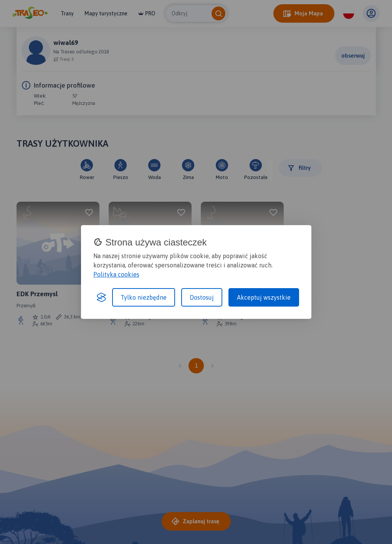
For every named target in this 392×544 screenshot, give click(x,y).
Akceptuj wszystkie (264, 297)
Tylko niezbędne (144, 297)
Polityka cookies (116, 274)
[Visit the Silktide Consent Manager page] (101, 297)
